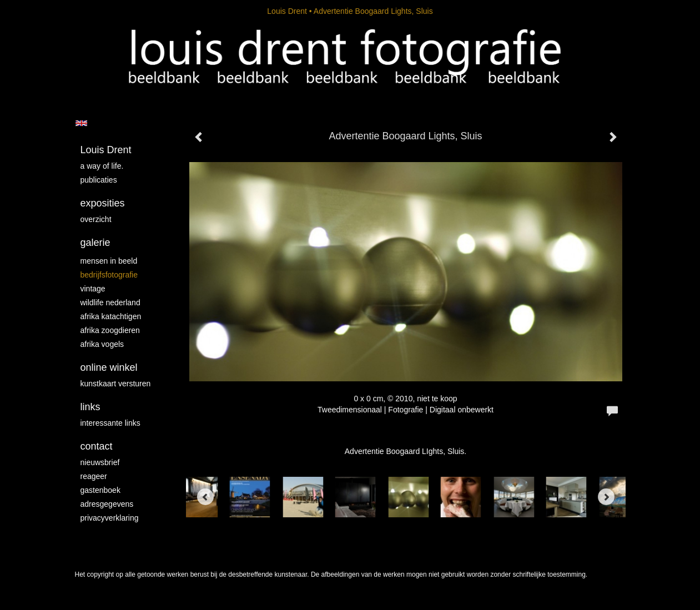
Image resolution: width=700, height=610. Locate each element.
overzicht (96, 219)
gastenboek (100, 490)
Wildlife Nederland (110, 303)
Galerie (95, 243)
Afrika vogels (102, 344)
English (81, 123)
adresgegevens (107, 504)
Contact (97, 446)
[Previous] (205, 497)
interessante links (110, 423)
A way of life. (102, 166)
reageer (94, 476)
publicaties (99, 180)
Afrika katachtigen (111, 316)
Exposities (103, 203)
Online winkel (109, 367)
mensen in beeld (109, 261)
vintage (93, 289)
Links (90, 407)
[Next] (606, 497)
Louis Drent (287, 11)
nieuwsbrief (100, 462)
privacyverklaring (110, 518)
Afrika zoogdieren (110, 330)
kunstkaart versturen (116, 384)
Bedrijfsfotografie (109, 275)
